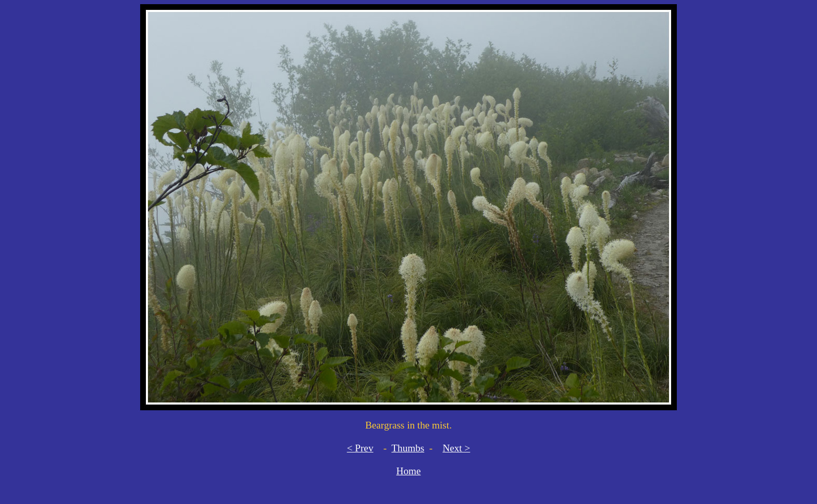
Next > (456, 448)
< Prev (360, 448)
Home (409, 471)
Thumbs (408, 448)
